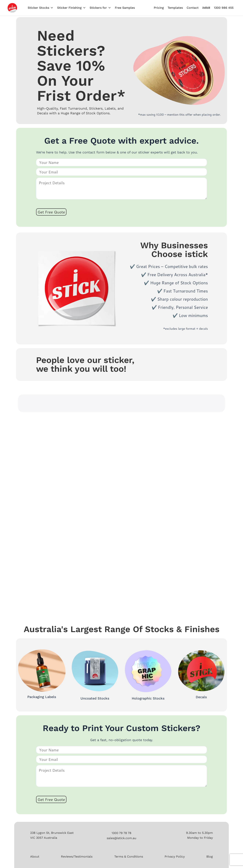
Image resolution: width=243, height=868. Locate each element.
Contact (193, 8)
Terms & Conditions (129, 857)
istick (206, 8)
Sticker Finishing (71, 8)
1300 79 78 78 (121, 833)
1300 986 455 (224, 8)
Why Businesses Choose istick (174, 250)
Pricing (159, 8)
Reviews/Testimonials (77, 857)
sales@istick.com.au (121, 838)
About (35, 857)
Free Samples (125, 8)
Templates (175, 8)
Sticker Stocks (41, 8)
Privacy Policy (175, 857)
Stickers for (100, 8)
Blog (210, 857)
